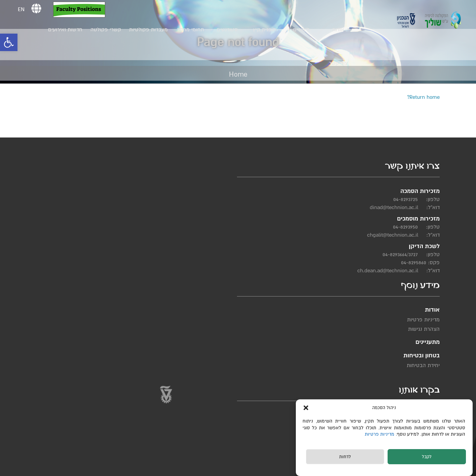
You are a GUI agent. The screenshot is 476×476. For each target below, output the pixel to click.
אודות (341, 30)
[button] (9, 42)
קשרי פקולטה (108, 30)
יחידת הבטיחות (250, 227)
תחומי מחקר (192, 30)
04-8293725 (412, 212)
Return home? (423, 97)
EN (23, 9)
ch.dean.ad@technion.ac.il (394, 283)
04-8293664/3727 (407, 267)
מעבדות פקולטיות (151, 30)
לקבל (427, 457)
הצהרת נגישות (303, 223)
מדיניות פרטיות (381, 434)
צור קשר (341, 63)
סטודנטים (230, 30)
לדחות (345, 457)
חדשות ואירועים (68, 30)
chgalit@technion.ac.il (399, 248)
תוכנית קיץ (266, 30)
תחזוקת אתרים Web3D (143, 468)
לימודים (304, 30)
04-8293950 (412, 240)
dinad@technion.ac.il (400, 220)
